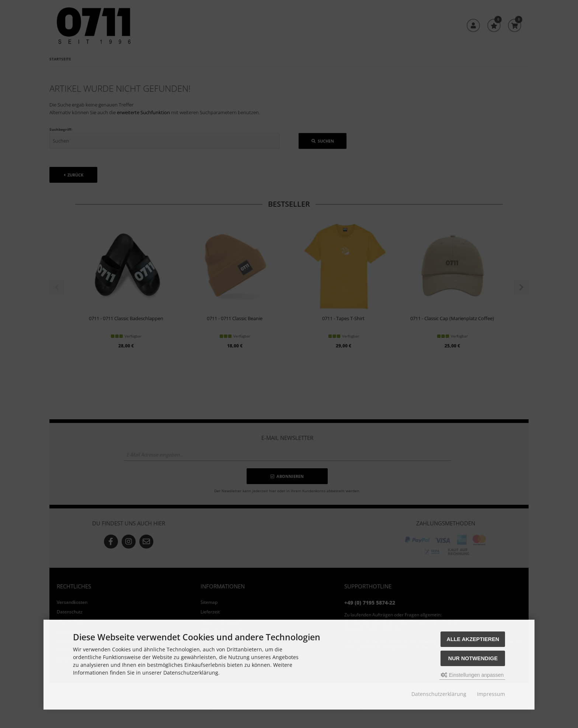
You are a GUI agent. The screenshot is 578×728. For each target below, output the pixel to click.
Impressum (491, 694)
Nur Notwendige (473, 658)
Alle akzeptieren (473, 639)
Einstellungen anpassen (472, 675)
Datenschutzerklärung (439, 694)
